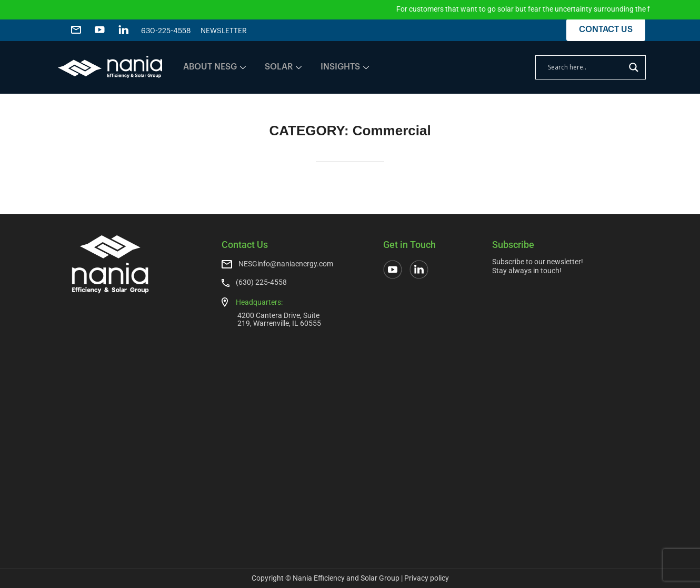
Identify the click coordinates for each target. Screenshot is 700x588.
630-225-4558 (166, 31)
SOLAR (283, 67)
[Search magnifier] (634, 67)
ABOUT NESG (214, 67)
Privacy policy (427, 578)
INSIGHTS (345, 67)
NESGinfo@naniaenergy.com (286, 264)
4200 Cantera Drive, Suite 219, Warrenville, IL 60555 (279, 319)
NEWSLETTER (224, 31)
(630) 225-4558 (261, 282)
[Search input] (586, 67)
